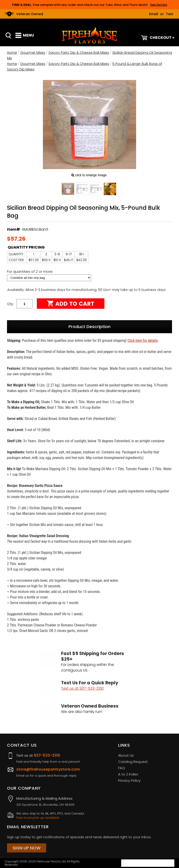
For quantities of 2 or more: (31, 271)
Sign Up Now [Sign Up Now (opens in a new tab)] (27, 848)
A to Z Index (128, 774)
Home (12, 53)
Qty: (10, 304)
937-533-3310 (47, 755)
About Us (126, 755)
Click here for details (143, 341)
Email (154, 14)
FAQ (122, 768)
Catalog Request (133, 762)
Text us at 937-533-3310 (82, 688)
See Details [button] (159, 5)
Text (170, 14)
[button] (68, 190)
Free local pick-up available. (38, 818)
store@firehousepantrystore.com (48, 769)
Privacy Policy (129, 780)
